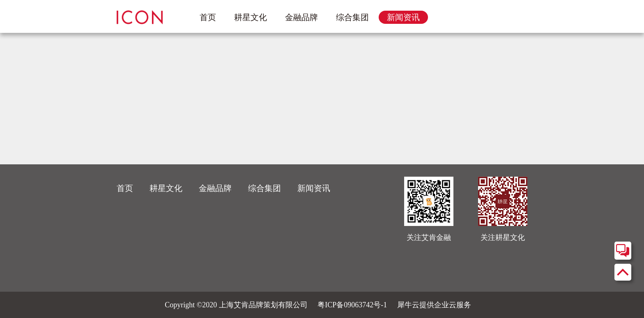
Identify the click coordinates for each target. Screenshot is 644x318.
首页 (208, 17)
